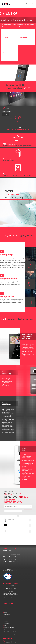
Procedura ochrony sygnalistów (12, 634)
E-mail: (5, 561)
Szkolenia (7, 623)
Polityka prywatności (9, 628)
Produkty (7, 608)
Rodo (6, 630)
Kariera (6, 621)
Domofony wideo (9, 495)
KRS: (4, 592)
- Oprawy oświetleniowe (14, 643)
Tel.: (4, 556)
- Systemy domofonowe (12, 493)
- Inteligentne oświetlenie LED (14, 641)
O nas (6, 612)
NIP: (4, 585)
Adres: (5, 553)
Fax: (4, 560)
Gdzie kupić (7, 615)
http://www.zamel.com (14, 563)
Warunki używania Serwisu (11, 632)
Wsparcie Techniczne (9, 619)
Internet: (5, 563)
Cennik (6, 617)
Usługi (6, 610)
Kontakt (6, 625)
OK (28, 511)
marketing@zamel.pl (13, 561)
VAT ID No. (6, 589)
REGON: (5, 587)
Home (6, 606)
